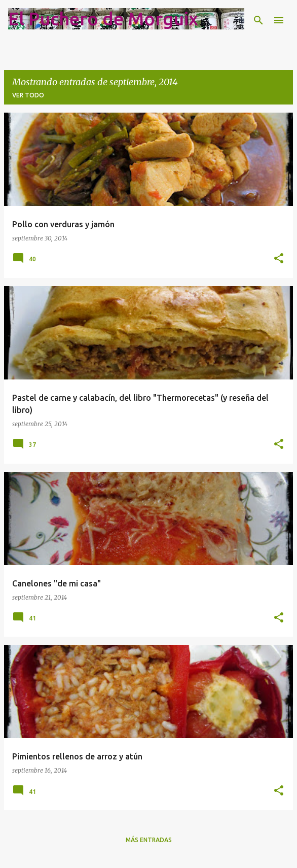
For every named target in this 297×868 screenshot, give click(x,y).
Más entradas (149, 840)
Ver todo (28, 95)
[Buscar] (258, 20)
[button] (279, 259)
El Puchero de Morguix (103, 19)
